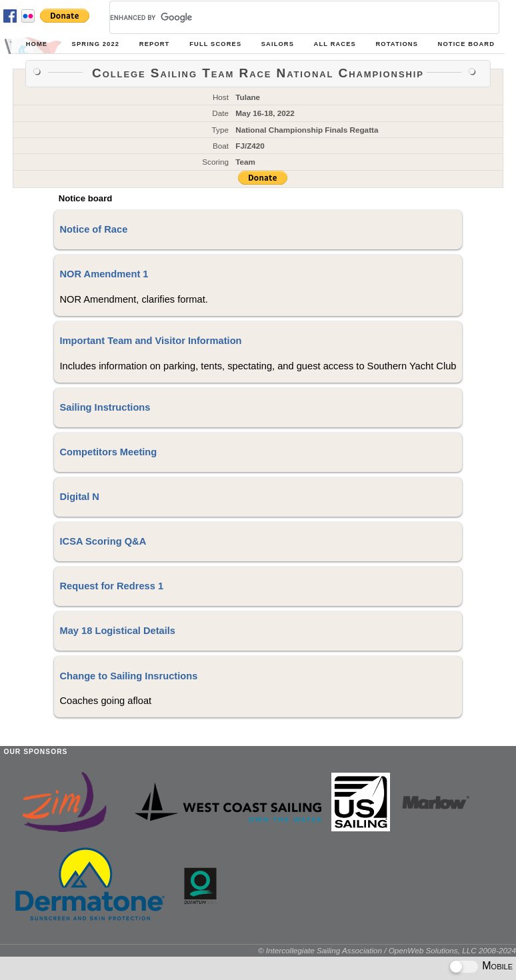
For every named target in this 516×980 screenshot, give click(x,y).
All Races (335, 44)
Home (37, 44)
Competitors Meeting (108, 452)
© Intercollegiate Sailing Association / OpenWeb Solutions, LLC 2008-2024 (387, 950)
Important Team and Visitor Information (150, 341)
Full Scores (215, 44)
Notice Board (466, 44)
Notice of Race (93, 229)
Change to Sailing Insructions (128, 676)
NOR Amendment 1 (104, 274)
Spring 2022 (96, 44)
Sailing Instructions (105, 407)
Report (155, 44)
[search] (288, 17)
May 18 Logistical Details (117, 631)
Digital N (79, 497)
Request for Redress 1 (111, 586)
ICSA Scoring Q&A (103, 541)
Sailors (278, 44)
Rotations (397, 44)
